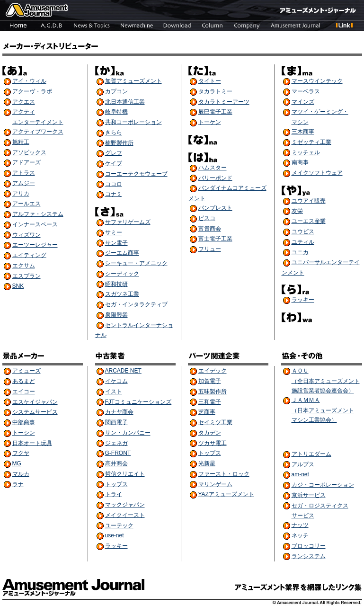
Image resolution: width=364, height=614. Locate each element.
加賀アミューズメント (133, 81)
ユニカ (300, 252)
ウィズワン (27, 235)
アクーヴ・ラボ (32, 91)
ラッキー (303, 300)
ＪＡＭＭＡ (306, 400)
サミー (114, 232)
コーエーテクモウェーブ (136, 174)
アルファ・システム (38, 214)
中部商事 (24, 422)
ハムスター (213, 168)
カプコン (116, 91)
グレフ (114, 153)
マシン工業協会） (314, 420)
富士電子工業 (215, 239)
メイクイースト (125, 515)
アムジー (24, 183)
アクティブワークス (38, 132)
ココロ (114, 184)
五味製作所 (213, 392)
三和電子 (210, 402)
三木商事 (303, 132)
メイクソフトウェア (317, 173)
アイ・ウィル (29, 81)
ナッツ (300, 525)
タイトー (210, 81)
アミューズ (27, 371)
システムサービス (35, 412)
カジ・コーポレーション (323, 485)
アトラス (24, 173)
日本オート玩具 (32, 443)
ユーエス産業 (309, 221)
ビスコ (207, 218)
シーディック (122, 274)
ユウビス (303, 231)
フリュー (210, 249)
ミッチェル (306, 152)
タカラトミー (215, 91)
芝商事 (207, 412)
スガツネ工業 (122, 294)
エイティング (29, 255)
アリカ (21, 194)
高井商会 (116, 463)
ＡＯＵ (300, 371)
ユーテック (119, 525)
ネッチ (300, 535)
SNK (18, 286)
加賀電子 (210, 381)
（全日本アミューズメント (326, 381)
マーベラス (306, 91)
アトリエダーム (311, 454)
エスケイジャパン (35, 402)
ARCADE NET (123, 371)
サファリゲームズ (128, 222)
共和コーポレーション (133, 122)
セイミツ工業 (215, 422)
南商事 (300, 162)
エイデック (213, 371)
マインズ (303, 102)
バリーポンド (215, 178)
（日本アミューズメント (323, 410)
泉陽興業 (116, 315)
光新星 (207, 463)
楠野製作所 (119, 143)
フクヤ (21, 453)
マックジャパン (125, 505)
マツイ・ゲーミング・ (320, 112)
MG (17, 463)
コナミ (114, 194)
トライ (114, 494)
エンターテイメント (38, 122)
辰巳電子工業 (215, 112)
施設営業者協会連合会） (323, 391)
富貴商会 (210, 229)
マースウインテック (317, 81)
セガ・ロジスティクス (320, 506)
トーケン (210, 122)
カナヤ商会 (119, 412)
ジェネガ (116, 443)
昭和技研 (116, 284)
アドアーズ (27, 162)
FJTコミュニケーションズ (138, 402)
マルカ (21, 474)
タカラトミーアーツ (224, 102)
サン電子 (116, 243)
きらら (114, 133)
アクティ (24, 112)
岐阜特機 (116, 112)
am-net (300, 474)
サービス (303, 516)
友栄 (297, 211)
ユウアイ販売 (309, 201)
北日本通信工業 (125, 102)
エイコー (24, 392)
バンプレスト (215, 208)
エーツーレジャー (35, 245)
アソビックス (29, 152)
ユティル (303, 242)
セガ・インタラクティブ (136, 304)
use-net (115, 535)
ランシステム (309, 556)
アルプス (303, 464)
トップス (116, 484)
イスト (114, 392)
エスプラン (27, 276)
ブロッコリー (309, 546)
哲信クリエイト (125, 474)
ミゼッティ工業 (311, 142)
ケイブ (114, 163)
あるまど (24, 381)
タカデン (210, 433)
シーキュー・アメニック (136, 263)
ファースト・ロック (224, 474)
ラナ (18, 484)
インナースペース (35, 224)
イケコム (116, 381)
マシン (300, 122)
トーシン (24, 433)
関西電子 (116, 422)
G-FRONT (118, 453)
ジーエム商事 (122, 253)
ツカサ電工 (213, 443)
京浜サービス (309, 495)
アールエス (27, 204)
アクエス (24, 102)
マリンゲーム (215, 484)
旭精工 (21, 142)
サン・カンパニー (128, 433)
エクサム (24, 266)
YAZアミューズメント (226, 494)
